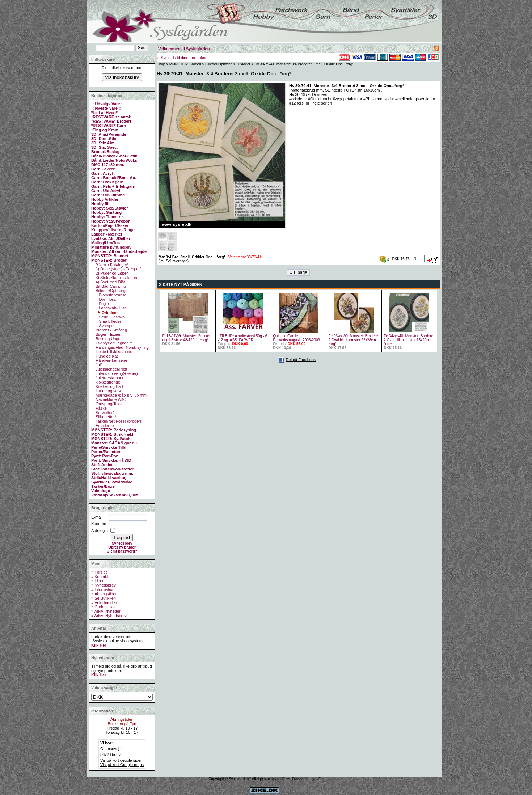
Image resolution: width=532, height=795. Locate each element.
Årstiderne (104, 426)
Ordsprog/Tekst (109, 404)
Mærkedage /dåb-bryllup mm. (121, 395)
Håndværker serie (111, 360)
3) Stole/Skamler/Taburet (117, 278)
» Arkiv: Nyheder (106, 611)
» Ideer (97, 581)
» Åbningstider (104, 594)
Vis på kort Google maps (122, 765)
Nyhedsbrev (122, 543)
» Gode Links (103, 607)
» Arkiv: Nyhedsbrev (109, 616)
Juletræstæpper (109, 378)
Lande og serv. (108, 391)
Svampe (105, 326)
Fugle (103, 304)
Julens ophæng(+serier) (116, 373)
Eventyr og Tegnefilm (114, 343)
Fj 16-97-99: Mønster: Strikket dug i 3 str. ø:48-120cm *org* (186, 338)
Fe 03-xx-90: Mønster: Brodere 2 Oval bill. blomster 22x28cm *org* (353, 340)
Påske (101, 408)
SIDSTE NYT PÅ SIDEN (181, 284)
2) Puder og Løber (111, 273)
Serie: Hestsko (111, 317)
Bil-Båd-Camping (110, 286)
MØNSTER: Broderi (185, 64)
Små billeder (109, 321)
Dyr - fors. (107, 299)
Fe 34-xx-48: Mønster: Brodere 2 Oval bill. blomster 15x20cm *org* (409, 340)
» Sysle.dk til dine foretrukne (182, 58)
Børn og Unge (107, 339)
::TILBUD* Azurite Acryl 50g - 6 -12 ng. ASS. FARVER (243, 338)
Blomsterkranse (112, 295)
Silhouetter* (105, 417)
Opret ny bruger (122, 547)
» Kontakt (100, 576)
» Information (103, 589)
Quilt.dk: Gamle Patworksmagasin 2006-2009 (297, 338)
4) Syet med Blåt (110, 282)
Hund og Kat (106, 356)
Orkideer (108, 313)
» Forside (100, 572)
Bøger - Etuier (107, 334)
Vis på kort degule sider (121, 760)
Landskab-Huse (112, 308)
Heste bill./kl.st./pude (113, 352)
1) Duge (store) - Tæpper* (118, 269)
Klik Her (99, 645)
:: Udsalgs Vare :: (107, 104)
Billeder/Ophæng (110, 291)
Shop (161, 64)
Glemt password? (122, 551)
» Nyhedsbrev (104, 585)
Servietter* (104, 413)
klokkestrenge (107, 382)
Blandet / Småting (111, 330)
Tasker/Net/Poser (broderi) (118, 421)
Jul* (98, 365)
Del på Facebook (301, 360)
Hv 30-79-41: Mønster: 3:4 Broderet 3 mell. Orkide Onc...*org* (304, 64)
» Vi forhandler (104, 602)
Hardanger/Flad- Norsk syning (122, 347)
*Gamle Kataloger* (111, 265)
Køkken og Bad (109, 386)
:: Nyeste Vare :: (106, 108)
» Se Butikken (104, 598)
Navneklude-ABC (110, 399)
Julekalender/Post (111, 369)
